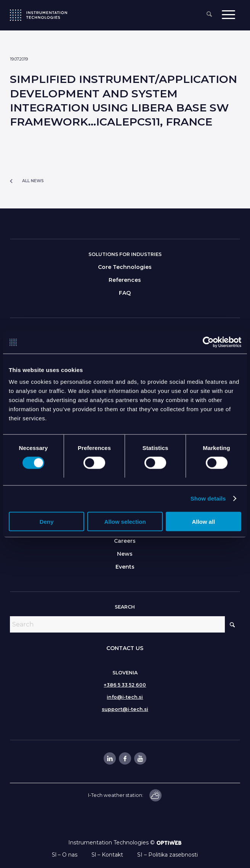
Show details (208, 498)
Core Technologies (125, 267)
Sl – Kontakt (107, 855)
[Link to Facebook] (125, 758)
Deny (47, 522)
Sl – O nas (65, 855)
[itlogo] (38, 15)
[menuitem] (209, 15)
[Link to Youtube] (140, 758)
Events (125, 567)
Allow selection (125, 522)
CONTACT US (125, 648)
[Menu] (228, 14)
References (125, 280)
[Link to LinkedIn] (109, 758)
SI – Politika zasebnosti (167, 855)
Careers (125, 541)
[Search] (209, 15)
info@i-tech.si (125, 697)
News (125, 554)
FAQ (125, 293)
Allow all (203, 522)
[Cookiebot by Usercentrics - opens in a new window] (208, 342)
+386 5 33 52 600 (125, 685)
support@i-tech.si (125, 709)
